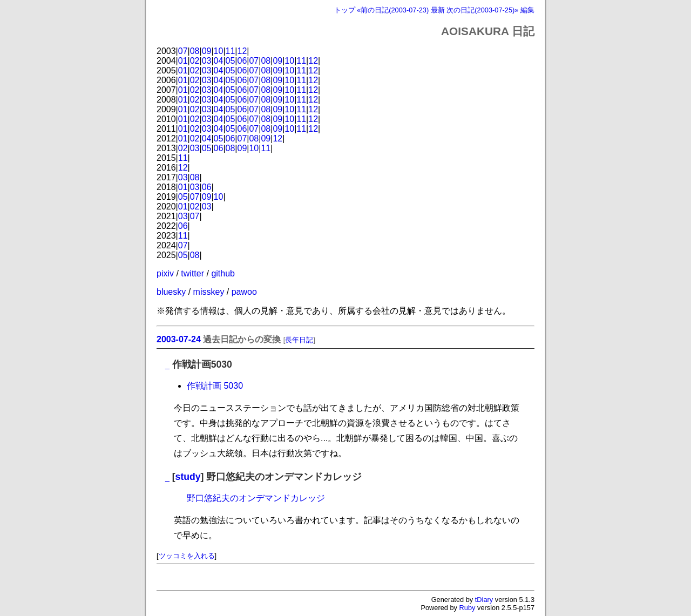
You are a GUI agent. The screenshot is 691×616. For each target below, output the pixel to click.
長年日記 (299, 340)
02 (195, 61)
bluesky (171, 292)
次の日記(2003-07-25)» (482, 10)
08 (195, 51)
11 (231, 51)
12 (242, 51)
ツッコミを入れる (187, 556)
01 (183, 61)
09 (207, 51)
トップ (345, 10)
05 (231, 61)
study (188, 477)
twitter (192, 273)
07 (183, 51)
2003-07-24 (179, 339)
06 (242, 61)
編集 (527, 10)
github (223, 273)
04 (219, 61)
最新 (438, 10)
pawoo (244, 292)
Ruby (468, 608)
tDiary (484, 600)
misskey (209, 292)
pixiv (165, 273)
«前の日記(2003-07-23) (393, 10)
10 (219, 51)
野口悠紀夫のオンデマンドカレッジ (256, 498)
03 (207, 61)
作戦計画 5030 (215, 386)
